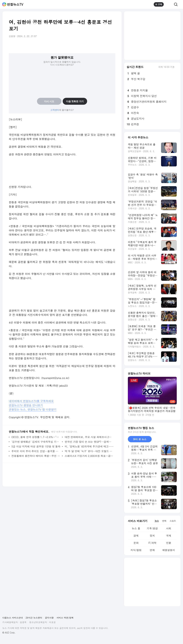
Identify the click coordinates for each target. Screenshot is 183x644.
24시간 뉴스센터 (34, 618)
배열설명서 (169, 550)
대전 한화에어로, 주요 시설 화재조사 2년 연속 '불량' (89, 437)
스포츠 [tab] (173, 521)
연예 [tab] (164, 521)
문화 (136, 543)
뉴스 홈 (136, 528)
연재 (152, 550)
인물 (169, 543)
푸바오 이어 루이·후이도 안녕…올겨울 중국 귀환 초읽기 (36, 451)
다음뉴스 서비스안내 (13, 618)
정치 (152, 536)
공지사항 (49, 618)
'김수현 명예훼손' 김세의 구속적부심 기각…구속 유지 (36, 442)
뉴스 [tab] (157, 521)
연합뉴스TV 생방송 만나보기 (26, 405)
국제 (169, 536)
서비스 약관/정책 (65, 618)
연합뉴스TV (15, 4)
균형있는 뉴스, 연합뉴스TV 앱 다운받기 (33, 409)
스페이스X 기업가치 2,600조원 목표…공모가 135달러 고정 (89, 456)
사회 (169, 528)
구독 (159, 4)
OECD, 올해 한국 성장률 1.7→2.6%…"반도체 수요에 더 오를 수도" (36, 437)
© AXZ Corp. (9, 633)
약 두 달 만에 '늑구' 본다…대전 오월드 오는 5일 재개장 (89, 451)
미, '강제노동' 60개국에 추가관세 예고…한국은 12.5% (89, 446)
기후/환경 (152, 528)
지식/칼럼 (136, 550)
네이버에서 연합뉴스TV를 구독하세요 (31, 401)
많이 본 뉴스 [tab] (140, 439)
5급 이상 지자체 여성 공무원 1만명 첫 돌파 (36, 446)
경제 (136, 536)
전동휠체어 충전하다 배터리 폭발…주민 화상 (36, 456)
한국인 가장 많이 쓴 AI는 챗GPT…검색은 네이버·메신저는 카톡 (89, 442)
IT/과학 (152, 543)
